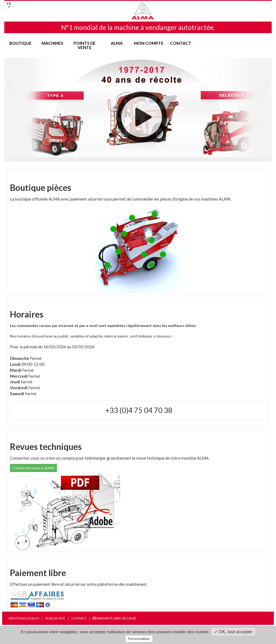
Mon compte (149, 43)
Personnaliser (139, 639)
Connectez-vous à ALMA (33, 468)
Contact (181, 43)
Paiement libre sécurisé (114, 618)
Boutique (20, 43)
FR (9, 4)
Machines (52, 43)
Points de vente (85, 45)
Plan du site (55, 618)
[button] (9, 120)
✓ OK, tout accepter (233, 632)
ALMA (117, 43)
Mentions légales (24, 618)
